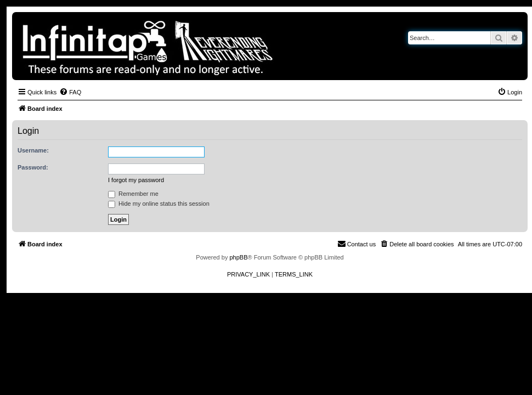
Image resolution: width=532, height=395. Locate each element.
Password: (33, 167)
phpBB (238, 257)
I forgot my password (136, 180)
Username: (33, 150)
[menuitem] (70, 92)
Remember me (133, 194)
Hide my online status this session (159, 204)
